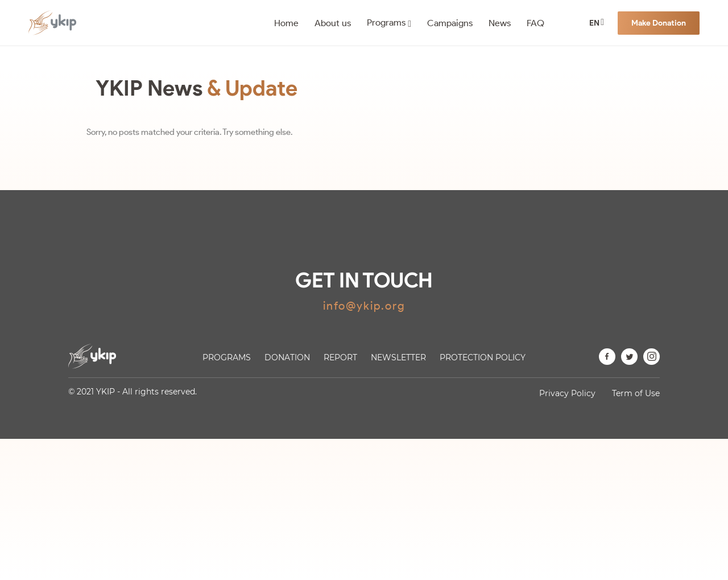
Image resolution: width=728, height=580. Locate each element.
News (500, 23)
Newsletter (398, 357)
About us (333, 23)
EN (594, 23)
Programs (386, 22)
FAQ (535, 23)
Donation (287, 357)
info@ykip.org (364, 306)
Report (340, 357)
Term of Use (636, 393)
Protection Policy (483, 357)
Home (286, 23)
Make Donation (659, 23)
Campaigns (450, 23)
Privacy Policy (567, 393)
